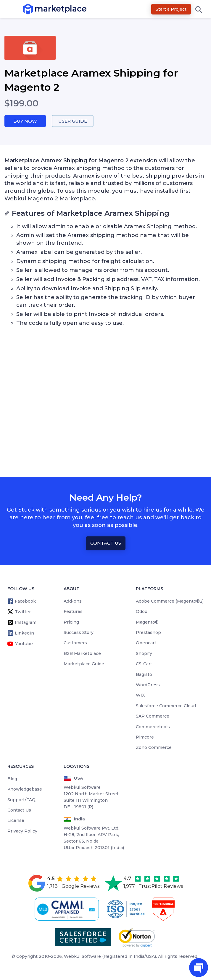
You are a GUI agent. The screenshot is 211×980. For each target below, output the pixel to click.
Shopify (144, 653)
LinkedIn (24, 633)
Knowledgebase (25, 789)
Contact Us (106, 543)
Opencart (146, 643)
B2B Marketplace (82, 653)
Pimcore (145, 737)
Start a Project (171, 9)
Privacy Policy (22, 831)
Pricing (71, 622)
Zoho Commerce (154, 747)
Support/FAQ (21, 800)
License (16, 820)
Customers (75, 643)
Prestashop (148, 632)
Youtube (24, 644)
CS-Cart (144, 664)
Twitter (23, 612)
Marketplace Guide (84, 664)
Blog (12, 779)
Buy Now (25, 121)
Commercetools (153, 727)
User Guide (73, 121)
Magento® (147, 622)
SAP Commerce (153, 716)
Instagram (26, 622)
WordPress (148, 685)
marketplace (35, 9)
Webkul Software (82, 956)
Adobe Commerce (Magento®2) (170, 601)
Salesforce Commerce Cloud (166, 706)
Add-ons (73, 601)
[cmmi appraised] (68, 909)
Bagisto (144, 674)
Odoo (142, 611)
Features (73, 611)
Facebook (25, 601)
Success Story (79, 632)
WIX (140, 695)
